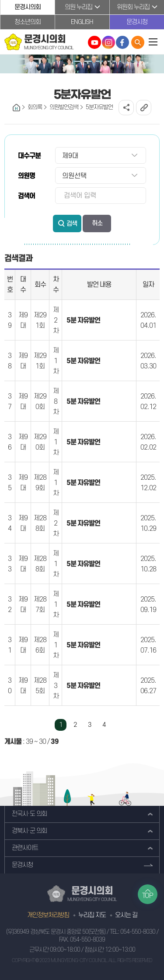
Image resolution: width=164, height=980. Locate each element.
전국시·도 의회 (29, 814)
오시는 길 (126, 915)
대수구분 (29, 156)
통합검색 (138, 42)
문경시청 (137, 22)
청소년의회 (28, 22)
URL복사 (144, 108)
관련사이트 (25, 848)
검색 (72, 224)
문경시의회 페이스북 (122, 42)
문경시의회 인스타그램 (108, 42)
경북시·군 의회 (29, 831)
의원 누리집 (79, 7)
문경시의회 (28, 7)
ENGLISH (82, 22)
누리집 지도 (92, 915)
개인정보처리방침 (48, 915)
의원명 (26, 176)
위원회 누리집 (133, 7)
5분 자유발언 (83, 320)
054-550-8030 (138, 932)
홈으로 (16, 108)
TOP (148, 896)
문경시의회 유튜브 (94, 42)
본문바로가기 (0, 0)
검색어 (26, 196)
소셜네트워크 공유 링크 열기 (126, 108)
